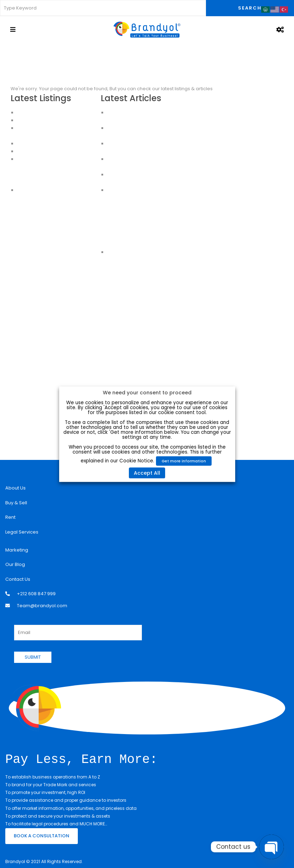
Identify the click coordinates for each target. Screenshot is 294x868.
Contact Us (18, 579)
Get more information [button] (184, 461)
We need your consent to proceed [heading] (147, 392)
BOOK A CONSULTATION (42, 835)
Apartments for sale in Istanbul (52, 182)
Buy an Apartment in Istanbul (49, 175)
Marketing (17, 550)
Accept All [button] (147, 473)
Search (250, 8)
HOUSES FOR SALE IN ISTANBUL (50, 144)
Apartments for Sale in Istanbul (52, 120)
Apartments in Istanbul (42, 159)
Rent (10, 517)
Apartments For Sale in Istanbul (52, 167)
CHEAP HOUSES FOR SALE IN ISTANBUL (58, 151)
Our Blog (15, 564)
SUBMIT (33, 657)
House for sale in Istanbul (46, 190)
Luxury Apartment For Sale (46, 113)
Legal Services (22, 532)
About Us (15, 488)
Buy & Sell (16, 503)
